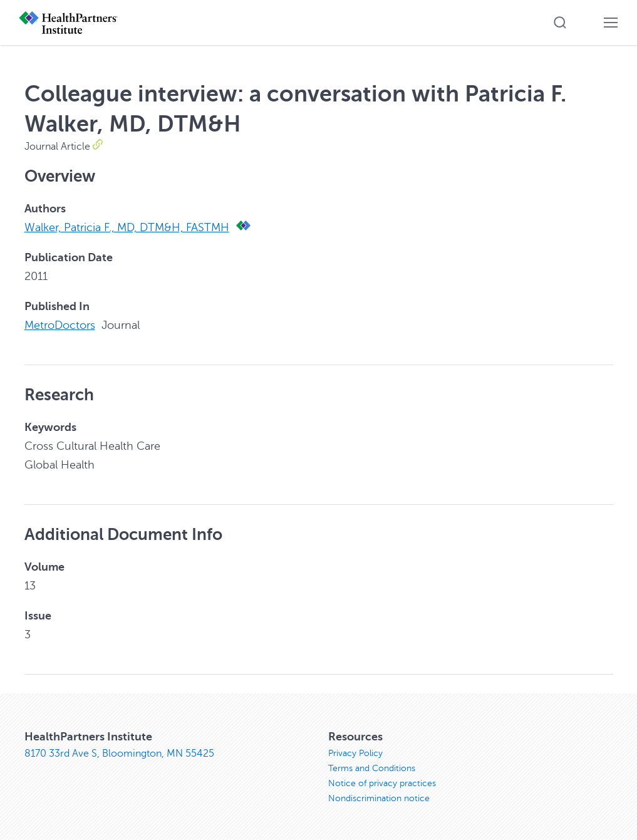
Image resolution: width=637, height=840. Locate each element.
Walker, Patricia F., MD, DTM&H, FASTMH (127, 227)
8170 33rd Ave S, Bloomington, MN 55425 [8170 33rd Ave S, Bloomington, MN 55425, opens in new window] (119, 754)
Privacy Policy (355, 753)
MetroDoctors (60, 325)
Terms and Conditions (372, 768)
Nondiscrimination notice (379, 798)
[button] (560, 23)
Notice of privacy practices (382, 783)
